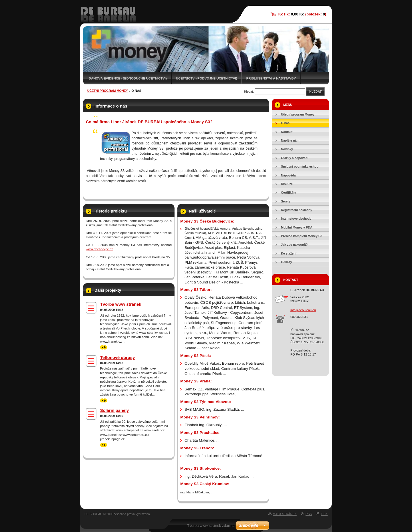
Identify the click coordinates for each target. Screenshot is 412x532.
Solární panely (114, 410)
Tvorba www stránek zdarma (211, 526)
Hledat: (249, 92)
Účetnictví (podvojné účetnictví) (207, 78)
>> (104, 347)
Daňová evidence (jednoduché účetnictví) (128, 78)
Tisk (324, 514)
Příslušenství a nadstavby (271, 78)
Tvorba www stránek (121, 304)
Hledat (315, 92)
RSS (309, 514)
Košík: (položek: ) (302, 14)
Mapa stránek (285, 514)
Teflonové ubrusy (117, 358)
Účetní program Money (108, 91)
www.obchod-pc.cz (99, 249)
